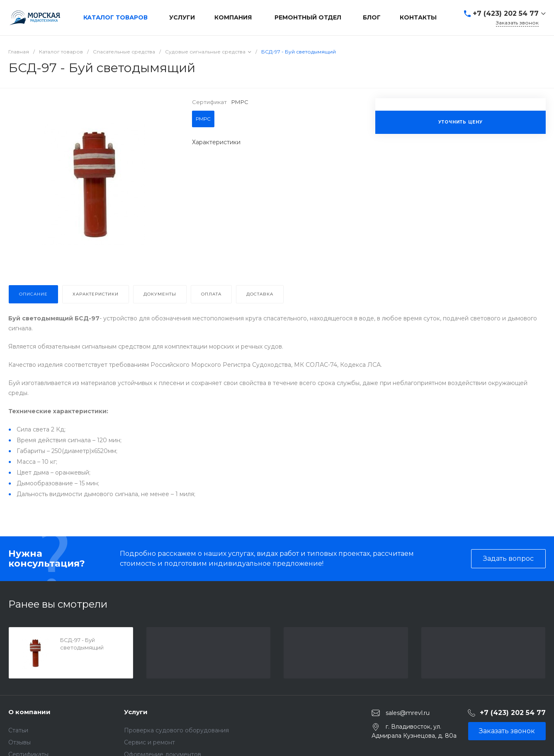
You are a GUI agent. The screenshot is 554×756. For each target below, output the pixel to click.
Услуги (136, 712)
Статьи (18, 730)
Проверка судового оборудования (176, 730)
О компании (29, 712)
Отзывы (19, 742)
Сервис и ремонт (149, 742)
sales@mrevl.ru (408, 713)
